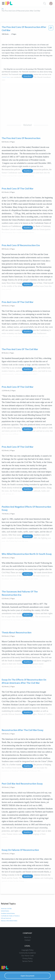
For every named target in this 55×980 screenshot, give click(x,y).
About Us (28, 937)
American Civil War (6, 909)
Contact (27, 940)
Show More (27, 76)
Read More (27, 171)
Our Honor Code (28, 956)
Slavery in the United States (9, 921)
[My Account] (52, 3)
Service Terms (27, 961)
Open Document (28, 976)
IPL (3, 9)
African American (6, 918)
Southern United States (8, 913)
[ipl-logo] (9, 4)
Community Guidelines (28, 953)
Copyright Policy (28, 950)
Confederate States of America (10, 916)
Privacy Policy (27, 958)
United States (5, 911)
